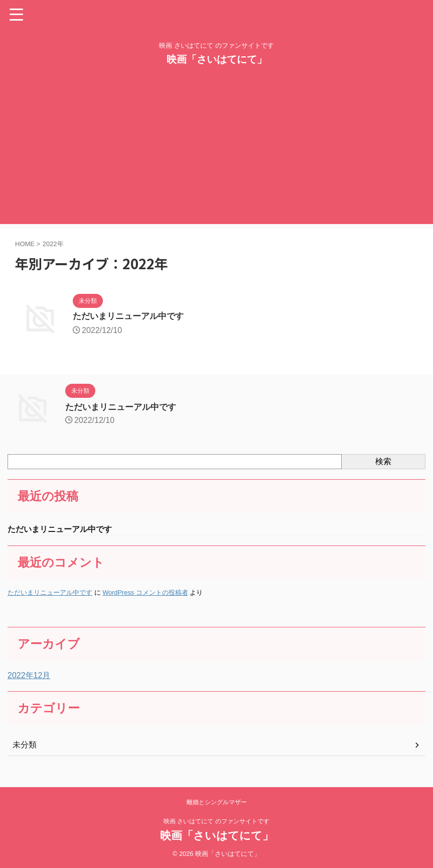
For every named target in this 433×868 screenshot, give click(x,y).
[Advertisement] (216, 154)
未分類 (25, 745)
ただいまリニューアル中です (131, 317)
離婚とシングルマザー (217, 802)
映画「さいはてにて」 (217, 59)
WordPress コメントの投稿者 (145, 593)
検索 (383, 461)
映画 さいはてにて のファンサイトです (216, 821)
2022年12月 (29, 676)
